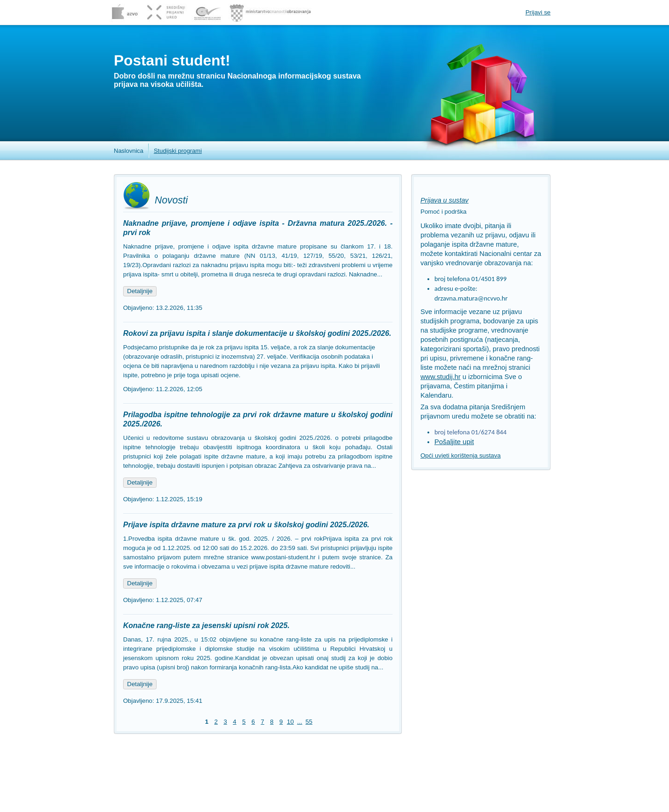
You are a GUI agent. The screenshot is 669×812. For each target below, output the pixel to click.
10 (291, 722)
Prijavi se (538, 12)
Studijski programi (178, 151)
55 (309, 722)
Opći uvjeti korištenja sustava (461, 455)
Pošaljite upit (454, 442)
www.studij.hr (440, 377)
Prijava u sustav (444, 200)
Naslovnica (129, 151)
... (299, 722)
